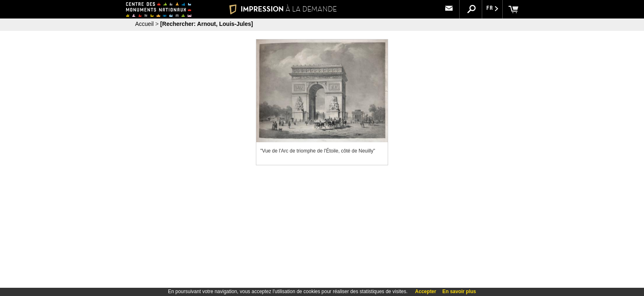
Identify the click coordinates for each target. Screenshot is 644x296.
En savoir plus (459, 291)
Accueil (144, 24)
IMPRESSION (283, 9)
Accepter (426, 291)
